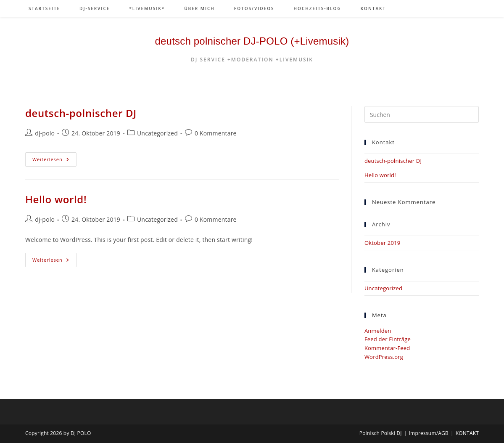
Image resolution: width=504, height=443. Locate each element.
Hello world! (56, 199)
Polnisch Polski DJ (381, 433)
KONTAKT (467, 433)
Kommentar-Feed (387, 348)
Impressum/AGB (429, 433)
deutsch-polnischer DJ (81, 113)
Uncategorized (157, 133)
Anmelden (378, 331)
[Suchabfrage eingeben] (422, 114)
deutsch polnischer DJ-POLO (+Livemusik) (252, 41)
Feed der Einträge (388, 339)
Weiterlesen (54, 161)
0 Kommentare (216, 133)
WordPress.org (384, 357)
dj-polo (45, 133)
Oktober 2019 (382, 243)
